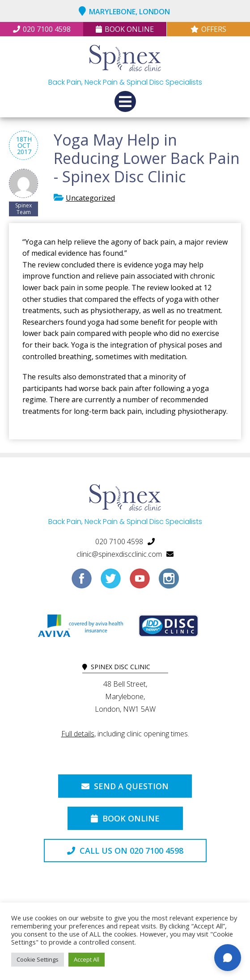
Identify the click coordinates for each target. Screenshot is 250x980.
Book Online (125, 29)
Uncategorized (90, 198)
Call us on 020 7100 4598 (125, 851)
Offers (208, 29)
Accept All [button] (87, 959)
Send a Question (125, 786)
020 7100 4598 (42, 29)
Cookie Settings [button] (38, 959)
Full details (78, 734)
